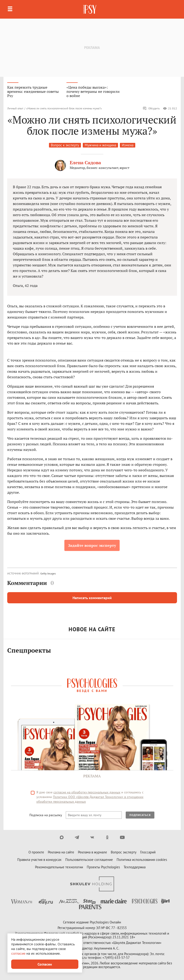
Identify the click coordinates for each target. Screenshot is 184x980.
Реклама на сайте (61, 852)
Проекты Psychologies (103, 867)
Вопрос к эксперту (65, 145)
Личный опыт (15, 108)
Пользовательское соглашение (89, 860)
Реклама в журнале (92, 852)
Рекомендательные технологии (59, 867)
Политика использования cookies (142, 860)
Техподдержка (135, 867)
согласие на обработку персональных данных (87, 792)
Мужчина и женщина (100, 145)
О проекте (36, 852)
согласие (18, 953)
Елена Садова (85, 163)
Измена (128, 145)
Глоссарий (148, 852)
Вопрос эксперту (124, 852)
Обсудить (151, 108)
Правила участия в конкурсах (39, 860)
